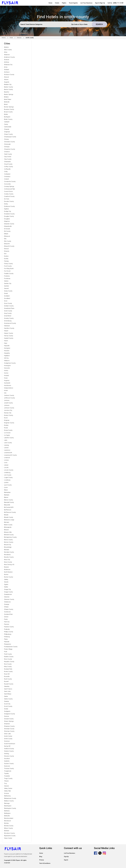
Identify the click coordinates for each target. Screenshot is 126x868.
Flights (64, 3)
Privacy (42, 860)
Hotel (11, 38)
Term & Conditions (45, 863)
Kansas (19, 38)
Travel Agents (73, 3)
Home (50, 3)
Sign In (66, 860)
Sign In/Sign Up (100, 3)
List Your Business (86, 3)
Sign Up (66, 857)
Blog (41, 857)
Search (99, 24)
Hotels (57, 3)
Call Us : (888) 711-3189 (115, 3)
